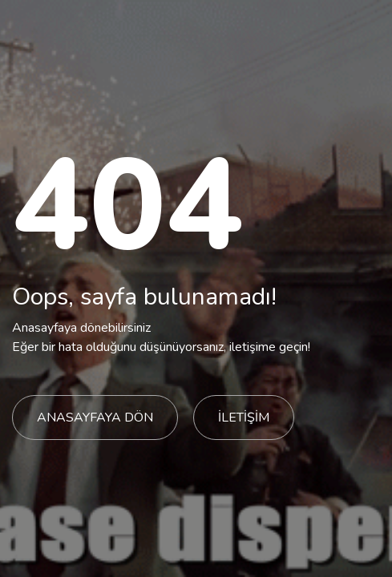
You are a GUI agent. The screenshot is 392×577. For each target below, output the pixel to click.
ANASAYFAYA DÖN (95, 418)
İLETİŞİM (244, 418)
